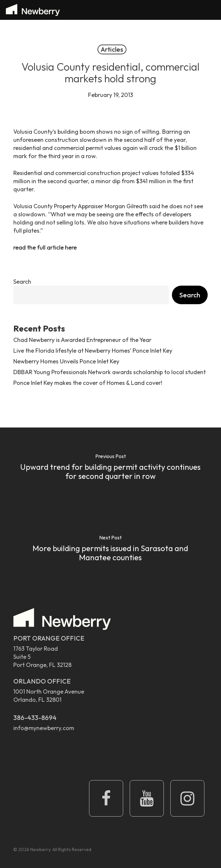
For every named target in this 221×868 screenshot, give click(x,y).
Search (22, 282)
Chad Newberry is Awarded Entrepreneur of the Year (82, 340)
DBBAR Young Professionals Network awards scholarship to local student (110, 372)
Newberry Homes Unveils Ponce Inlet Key (66, 361)
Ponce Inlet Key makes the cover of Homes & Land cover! (88, 383)
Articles (112, 49)
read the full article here (45, 247)
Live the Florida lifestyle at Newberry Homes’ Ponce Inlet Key (93, 351)
